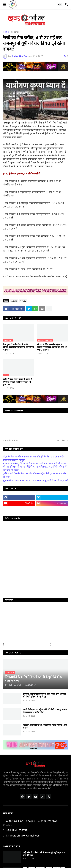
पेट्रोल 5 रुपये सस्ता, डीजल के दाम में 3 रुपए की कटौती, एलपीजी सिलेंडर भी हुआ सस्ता (17, 382)
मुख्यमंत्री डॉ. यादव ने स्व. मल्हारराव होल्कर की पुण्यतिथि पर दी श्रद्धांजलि (35, 480)
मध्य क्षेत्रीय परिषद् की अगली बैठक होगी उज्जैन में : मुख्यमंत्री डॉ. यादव (34, 463)
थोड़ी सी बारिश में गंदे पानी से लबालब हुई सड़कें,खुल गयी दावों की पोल (44, 854)
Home (6, 32)
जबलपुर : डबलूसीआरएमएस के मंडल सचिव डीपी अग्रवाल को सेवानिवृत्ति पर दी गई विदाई (44, 695)
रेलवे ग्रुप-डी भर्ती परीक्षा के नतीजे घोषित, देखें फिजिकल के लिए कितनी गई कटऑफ (18, 347)
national (15, 32)
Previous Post (11, 440)
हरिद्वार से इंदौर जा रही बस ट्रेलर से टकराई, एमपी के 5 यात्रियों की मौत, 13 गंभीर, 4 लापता (52, 347)
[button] (4, 5)
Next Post (61, 440)
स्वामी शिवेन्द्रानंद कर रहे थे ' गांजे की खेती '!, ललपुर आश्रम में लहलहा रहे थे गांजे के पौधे (45, 711)
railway (23, 301)
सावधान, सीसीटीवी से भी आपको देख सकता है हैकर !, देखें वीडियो (45, 726)
